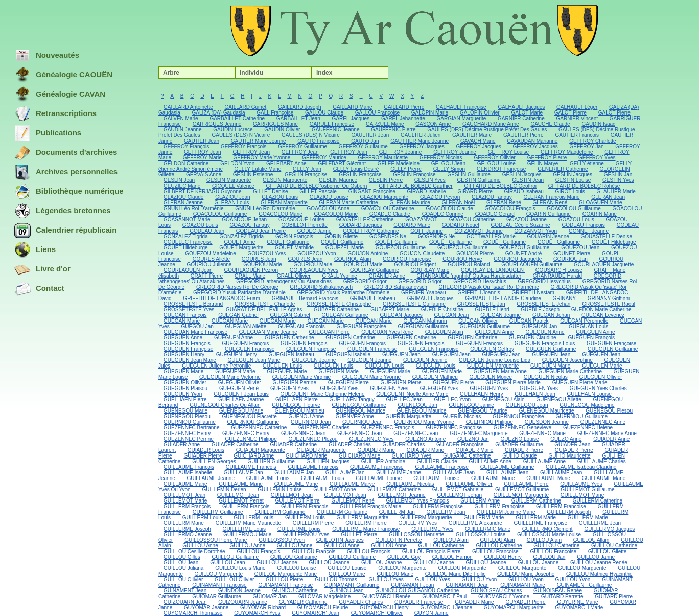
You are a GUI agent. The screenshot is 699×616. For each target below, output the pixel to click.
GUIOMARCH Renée (386, 596)
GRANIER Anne (387, 276)
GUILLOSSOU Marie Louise (549, 534)
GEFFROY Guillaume (302, 146)
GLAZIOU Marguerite (384, 197)
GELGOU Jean (448, 163)
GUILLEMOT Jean (184, 495)
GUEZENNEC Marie (542, 433)
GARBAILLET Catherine (237, 118)
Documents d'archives (66, 153)
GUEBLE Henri (492, 310)
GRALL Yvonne (339, 276)
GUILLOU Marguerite (402, 568)
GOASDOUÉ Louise (301, 220)
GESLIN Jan (618, 175)
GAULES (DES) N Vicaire (241, 135)
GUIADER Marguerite (261, 450)
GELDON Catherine (186, 163)
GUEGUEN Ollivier (601, 377)
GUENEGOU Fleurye (296, 405)
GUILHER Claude (437, 461)
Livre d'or (42, 269)
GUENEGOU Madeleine (587, 405)
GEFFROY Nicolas (441, 158)
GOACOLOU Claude (449, 208)
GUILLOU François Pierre (431, 551)
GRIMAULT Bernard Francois (305, 298)
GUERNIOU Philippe (490, 422)
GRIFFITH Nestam (533, 293)
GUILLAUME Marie (493, 478)
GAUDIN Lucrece (233, 130)
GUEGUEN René (239, 388)
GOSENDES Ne (388, 236)
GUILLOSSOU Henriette (416, 534)
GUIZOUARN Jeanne (243, 602)
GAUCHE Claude (550, 124)
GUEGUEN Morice (491, 377)
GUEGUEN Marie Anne (500, 371)
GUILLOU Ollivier (183, 579)
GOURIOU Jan (570, 259)
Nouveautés (47, 56)
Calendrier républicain (65, 231)
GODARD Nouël (461, 225)
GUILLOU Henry (503, 557)
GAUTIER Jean (202, 141)
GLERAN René (504, 203)
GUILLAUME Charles (602, 461)
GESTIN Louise (573, 180)
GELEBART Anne (286, 163)
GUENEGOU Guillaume (359, 405)
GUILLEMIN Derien (224, 489)
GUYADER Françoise (419, 602)
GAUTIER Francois (577, 135)
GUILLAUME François (189, 467)
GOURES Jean (259, 259)
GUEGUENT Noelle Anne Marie (412, 394)
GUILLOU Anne (200, 546)
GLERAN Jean (608, 197)
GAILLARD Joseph (300, 107)
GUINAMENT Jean (185, 591)
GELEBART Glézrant (342, 163)
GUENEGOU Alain (504, 400)
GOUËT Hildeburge (614, 242)
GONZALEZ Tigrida (186, 236)
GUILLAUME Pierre (526, 484)
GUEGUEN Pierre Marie (513, 383)
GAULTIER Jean (370, 135)
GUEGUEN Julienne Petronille (216, 366)
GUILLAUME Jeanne (211, 478)
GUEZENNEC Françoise (453, 428)
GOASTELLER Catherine (365, 220)
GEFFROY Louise (508, 152)
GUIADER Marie (376, 450)
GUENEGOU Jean (527, 405)
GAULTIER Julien (421, 135)
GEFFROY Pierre (547, 158)
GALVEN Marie (181, 118)
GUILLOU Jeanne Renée (599, 563)
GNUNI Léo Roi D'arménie (194, 208)
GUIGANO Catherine (467, 456)
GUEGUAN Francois (301, 326)
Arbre (171, 73)
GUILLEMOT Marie (582, 495)
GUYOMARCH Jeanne (446, 608)
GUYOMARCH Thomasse (193, 613)
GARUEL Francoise (332, 124)
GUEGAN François (185, 315)
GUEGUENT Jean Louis (241, 394)
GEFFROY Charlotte (593, 141)
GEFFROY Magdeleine (567, 152)
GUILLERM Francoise (561, 506)
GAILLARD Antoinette (188, 107)
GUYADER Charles (361, 602)
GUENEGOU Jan (417, 405)
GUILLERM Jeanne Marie (506, 512)
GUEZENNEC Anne (603, 422)
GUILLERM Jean (446, 512)
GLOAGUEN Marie (600, 203)
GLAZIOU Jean (232, 197)
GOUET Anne (239, 242)
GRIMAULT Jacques (430, 298)
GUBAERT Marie (390, 310)
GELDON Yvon (237, 163)
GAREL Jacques (351, 118)
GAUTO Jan (365, 141)
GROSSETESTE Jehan (543, 304)
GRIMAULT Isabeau (373, 298)
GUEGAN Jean (452, 315)
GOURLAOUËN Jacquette (604, 265)
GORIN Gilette (341, 236)
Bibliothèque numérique (69, 192)
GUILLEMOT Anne (334, 489)
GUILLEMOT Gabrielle (458, 489)
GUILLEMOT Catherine (394, 489)
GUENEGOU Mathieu (300, 411)
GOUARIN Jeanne (548, 236)
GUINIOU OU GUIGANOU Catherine (417, 591)
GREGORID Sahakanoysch (321, 287)
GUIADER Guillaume (519, 444)
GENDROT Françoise (502, 169)
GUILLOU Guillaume (235, 557)
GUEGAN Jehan (551, 315)
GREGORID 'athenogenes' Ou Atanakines (284, 281)
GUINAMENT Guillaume (585, 585)
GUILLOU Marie (347, 574)
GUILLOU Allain (591, 540)
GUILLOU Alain (451, 540)
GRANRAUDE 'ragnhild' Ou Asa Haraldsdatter (469, 276)
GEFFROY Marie (202, 158)
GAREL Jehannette (403, 118)
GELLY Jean (307, 169)
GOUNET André (524, 253)
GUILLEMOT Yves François (418, 501)
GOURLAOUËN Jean (188, 270)
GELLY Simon (449, 169)
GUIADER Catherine (235, 444)
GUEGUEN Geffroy (492, 349)
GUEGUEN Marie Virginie (301, 377)
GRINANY (565, 298)
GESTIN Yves (618, 180)
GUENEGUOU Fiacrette (249, 416)
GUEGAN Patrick (529, 321)
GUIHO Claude (519, 456)
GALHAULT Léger (577, 107)
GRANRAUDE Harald (557, 276)
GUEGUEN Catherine (289, 338)
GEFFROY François (186, 146)
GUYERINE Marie (577, 602)
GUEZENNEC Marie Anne (607, 433)
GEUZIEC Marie (182, 186)
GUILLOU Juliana (183, 568)
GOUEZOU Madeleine (210, 253)
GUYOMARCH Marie (579, 608)
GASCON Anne (433, 124)
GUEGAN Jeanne (500, 315)
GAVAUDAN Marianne (532, 141)
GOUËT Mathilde (294, 248)
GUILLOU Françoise (553, 551)
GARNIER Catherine (521, 118)
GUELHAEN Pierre (185, 400)
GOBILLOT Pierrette (304, 225)
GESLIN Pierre (386, 180)
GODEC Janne (314, 231)
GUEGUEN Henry (184, 355)
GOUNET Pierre (572, 253)
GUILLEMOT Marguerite (521, 495)
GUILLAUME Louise (379, 478)
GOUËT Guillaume (342, 242)
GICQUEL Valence (233, 186)
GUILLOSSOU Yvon (282, 540)
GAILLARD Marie (352, 107)
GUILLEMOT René (353, 501)
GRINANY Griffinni (609, 298)
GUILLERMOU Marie (247, 534)
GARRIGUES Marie (275, 124)
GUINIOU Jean (346, 591)
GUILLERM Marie (484, 518)
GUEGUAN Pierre (330, 332)
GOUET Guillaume (288, 242)
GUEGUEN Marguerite (493, 366)
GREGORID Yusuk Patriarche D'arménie (239, 293)
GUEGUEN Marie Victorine (230, 377)
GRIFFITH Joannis (479, 293)
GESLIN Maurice (338, 180)
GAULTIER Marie (472, 135)
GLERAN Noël (458, 203)
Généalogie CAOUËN (63, 75)
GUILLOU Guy (404, 557)
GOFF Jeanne (426, 231)
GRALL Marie (250, 276)
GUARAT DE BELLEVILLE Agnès (264, 310)
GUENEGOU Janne (472, 405)
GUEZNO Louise (519, 439)
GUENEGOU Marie (185, 411)
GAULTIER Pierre (523, 135)
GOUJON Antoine (368, 253)
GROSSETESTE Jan (481, 304)
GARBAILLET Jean (298, 118)
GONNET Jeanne (589, 231)
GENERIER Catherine (563, 169)
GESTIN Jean (528, 180)
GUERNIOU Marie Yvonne (424, 422)
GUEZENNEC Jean (303, 433)
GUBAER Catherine (336, 310)
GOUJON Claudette (422, 253)
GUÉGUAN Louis (588, 326)
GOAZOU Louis (576, 220)
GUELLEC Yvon (453, 400)
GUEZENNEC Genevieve (522, 428)
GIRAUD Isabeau (524, 191)
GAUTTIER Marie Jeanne (420, 141)
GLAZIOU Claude (183, 197)
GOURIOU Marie (263, 265)
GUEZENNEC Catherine (259, 428)
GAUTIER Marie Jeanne (259, 141)
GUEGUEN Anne (494, 332)
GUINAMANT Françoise (219, 585)
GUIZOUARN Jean (185, 602)
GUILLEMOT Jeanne (401, 495)
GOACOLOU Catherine (388, 208)
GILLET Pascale (318, 191)
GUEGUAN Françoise (361, 326)
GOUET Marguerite (241, 248)
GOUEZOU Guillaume (401, 248)
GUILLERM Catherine (536, 501)
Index (324, 73)
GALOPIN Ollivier (480, 113)
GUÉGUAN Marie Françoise (195, 332)
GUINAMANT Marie (523, 585)
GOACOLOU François (510, 208)
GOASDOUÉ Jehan (244, 220)
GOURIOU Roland (469, 265)
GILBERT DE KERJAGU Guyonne (202, 191)
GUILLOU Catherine (441, 546)
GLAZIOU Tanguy (492, 197)
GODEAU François (583, 225)
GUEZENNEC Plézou (313, 439)
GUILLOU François (258, 551)
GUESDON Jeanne (547, 422)
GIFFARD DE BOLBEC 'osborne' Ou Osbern (317, 186)
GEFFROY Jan (587, 146)
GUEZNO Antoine (425, 439)
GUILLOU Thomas (336, 579)
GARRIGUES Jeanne (217, 124)
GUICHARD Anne (254, 456)
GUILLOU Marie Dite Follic (455, 574)
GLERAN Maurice (410, 203)
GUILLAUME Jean (454, 473)
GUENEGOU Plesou (609, 411)
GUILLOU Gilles (182, 557)
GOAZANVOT (422, 220)
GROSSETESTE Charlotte (265, 304)
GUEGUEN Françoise (611, 343)
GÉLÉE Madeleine (399, 163)
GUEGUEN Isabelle (348, 355)
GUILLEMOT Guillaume (522, 489)
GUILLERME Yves (432, 529)
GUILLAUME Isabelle (188, 473)
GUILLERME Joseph (187, 529)
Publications (48, 133)
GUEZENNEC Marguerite (479, 433)
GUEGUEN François (591, 338)
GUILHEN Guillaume (271, 461)
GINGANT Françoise (372, 191)
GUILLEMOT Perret (241, 501)
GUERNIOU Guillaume (581, 416)
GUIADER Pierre (524, 450)
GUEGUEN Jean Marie (190, 360)
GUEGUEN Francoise (372, 349)
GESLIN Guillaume (469, 175)
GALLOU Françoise (377, 113)
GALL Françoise (275, 113)
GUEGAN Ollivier (478, 321)
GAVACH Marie (478, 141)
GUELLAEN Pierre (297, 400)
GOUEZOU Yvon (317, 253)
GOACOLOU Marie (281, 214)
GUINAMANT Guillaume (352, 585)
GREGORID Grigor (365, 281)
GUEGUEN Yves (289, 388)
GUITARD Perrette (562, 596)
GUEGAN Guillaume (345, 315)
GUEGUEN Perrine (294, 383)
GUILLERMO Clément (547, 529)
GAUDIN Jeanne (182, 130)
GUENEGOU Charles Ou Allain (225, 405)
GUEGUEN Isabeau (292, 355)
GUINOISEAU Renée (558, 591)
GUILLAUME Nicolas (410, 484)
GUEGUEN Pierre (348, 383)
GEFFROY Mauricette (383, 158)
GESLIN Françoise (306, 175)
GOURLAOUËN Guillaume (532, 265)
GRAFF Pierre (207, 276)
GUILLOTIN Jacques (340, 540)
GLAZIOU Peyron (440, 197)
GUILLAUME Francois (251, 467)
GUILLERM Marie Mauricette (248, 523)
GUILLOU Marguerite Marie (286, 574)
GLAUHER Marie (616, 191)
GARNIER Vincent (577, 118)
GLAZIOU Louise (329, 197)
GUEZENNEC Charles (324, 428)
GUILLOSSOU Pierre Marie (216, 540)
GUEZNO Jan (473, 439)
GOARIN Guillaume (549, 214)
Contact (39, 289)
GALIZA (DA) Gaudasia (219, 113)
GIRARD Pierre (475, 191)
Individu (251, 73)
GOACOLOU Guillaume (574, 208)
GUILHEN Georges (214, 461)
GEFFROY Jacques (422, 146)
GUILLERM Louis (202, 518)
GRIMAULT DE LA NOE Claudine (503, 298)
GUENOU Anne (306, 416)
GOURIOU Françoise (407, 259)
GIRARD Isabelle (427, 191)
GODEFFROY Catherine (371, 231)
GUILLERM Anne (480, 501)
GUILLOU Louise (296, 568)
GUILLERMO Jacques (609, 529)
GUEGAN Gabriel (238, 315)
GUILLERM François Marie (370, 506)
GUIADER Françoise (460, 444)
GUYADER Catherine (303, 602)
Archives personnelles (66, 172)
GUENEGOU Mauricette (547, 411)
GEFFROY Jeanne (401, 152)
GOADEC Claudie (390, 214)
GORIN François (294, 236)
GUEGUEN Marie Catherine (570, 371)
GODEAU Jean (207, 231)
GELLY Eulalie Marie (258, 169)
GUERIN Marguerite (409, 416)
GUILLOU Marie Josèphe (526, 574)
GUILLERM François (187, 506)
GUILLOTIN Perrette (398, 540)
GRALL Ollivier (294, 276)
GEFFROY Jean (203, 152)
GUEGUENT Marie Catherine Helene (323, 394)
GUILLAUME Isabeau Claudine (581, 467)
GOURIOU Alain (353, 259)
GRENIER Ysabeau (424, 293)
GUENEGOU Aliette (558, 400)
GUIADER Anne (611, 439)
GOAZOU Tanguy (250, 225)
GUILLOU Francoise (495, 551)
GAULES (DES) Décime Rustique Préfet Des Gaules (487, 130)
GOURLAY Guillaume (375, 270)
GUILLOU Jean (181, 563)
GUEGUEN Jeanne (314, 360)
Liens (35, 250)
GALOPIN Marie (430, 113)
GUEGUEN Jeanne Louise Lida (495, 360)
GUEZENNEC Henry (187, 433)
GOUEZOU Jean (580, 248)
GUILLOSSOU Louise (481, 534)
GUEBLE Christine (442, 310)
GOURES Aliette (211, 259)
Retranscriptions (55, 114)
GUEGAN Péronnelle (584, 321)
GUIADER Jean (572, 444)
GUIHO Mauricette (569, 456)
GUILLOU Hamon (452, 557)
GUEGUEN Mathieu (435, 377)
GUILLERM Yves (418, 523)
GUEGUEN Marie (550, 366)
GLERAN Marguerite (284, 203)
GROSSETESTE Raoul (609, 304)
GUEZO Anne (566, 439)
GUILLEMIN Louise (279, 489)
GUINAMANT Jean (412, 585)
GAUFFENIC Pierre (393, 130)
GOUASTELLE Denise (607, 236)
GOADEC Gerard (495, 214)
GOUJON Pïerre (475, 253)
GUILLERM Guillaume (218, 512)
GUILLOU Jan (550, 557)
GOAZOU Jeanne (527, 220)
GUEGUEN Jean (401, 355)
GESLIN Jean (179, 180)
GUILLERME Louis (244, 529)
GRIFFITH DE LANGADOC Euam (222, 298)
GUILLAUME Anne (490, 461)
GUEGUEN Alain (444, 332)
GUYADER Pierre (525, 602)
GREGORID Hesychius (480, 281)
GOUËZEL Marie (345, 248)
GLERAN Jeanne (183, 203)
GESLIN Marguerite (229, 180)
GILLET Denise (270, 191)
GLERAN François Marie (552, 197)
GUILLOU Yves (386, 579)
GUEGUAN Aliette (246, 326)
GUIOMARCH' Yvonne (504, 596)
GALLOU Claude (324, 113)
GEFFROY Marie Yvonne (262, 158)
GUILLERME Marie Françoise (366, 529)
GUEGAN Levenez (603, 315)
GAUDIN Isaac (598, 124)
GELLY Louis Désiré (356, 169)
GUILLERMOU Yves (306, 534)
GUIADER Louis (206, 450)
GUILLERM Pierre (313, 523)
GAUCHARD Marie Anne (491, 124)
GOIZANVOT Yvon (536, 231)
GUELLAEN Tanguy (352, 400)
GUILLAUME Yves (581, 484)
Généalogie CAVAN (60, 95)
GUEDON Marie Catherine (601, 310)
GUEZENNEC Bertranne (191, 428)
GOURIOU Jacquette (518, 259)
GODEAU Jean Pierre (261, 231)
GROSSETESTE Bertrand (193, 304)
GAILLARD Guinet (246, 107)
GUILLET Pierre (359, 534)
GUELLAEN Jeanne (241, 400)
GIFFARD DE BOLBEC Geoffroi (500, 186)
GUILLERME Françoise (541, 523)
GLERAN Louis (232, 203)
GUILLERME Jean (600, 523)
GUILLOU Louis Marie (240, 568)
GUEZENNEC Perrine (189, 439)
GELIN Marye (543, 163)
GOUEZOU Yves (267, 253)
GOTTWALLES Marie (491, 236)
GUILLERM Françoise (438, 506)
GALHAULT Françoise (461, 107)
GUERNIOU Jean (311, 422)
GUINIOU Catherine (295, 591)
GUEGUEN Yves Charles (598, 388)
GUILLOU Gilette (608, 551)
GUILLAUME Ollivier (469, 484)
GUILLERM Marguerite (362, 518)
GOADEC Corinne (443, 214)
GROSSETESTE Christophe (339, 304)
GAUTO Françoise (318, 141)
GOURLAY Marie (430, 270)
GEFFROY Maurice (324, 158)
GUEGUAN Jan (539, 326)
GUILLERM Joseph (569, 512)
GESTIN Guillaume (479, 180)
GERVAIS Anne (204, 175)
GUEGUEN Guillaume (551, 349)
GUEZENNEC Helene (588, 428)
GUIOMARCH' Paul (444, 596)
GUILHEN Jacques (328, 461)
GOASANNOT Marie (187, 220)
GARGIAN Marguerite (462, 118)
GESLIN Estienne (253, 175)
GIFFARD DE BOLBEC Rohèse (584, 186)
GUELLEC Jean (404, 400)
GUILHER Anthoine (383, 461)
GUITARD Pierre (614, 596)
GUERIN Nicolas (462, 416)
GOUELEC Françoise (188, 242)
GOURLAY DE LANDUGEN (493, 270)
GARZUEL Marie (385, 124)
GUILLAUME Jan (243, 473)
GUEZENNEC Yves (371, 439)
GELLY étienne (587, 163)
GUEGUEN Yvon (183, 394)
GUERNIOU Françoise (518, 416)
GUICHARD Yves (412, 456)
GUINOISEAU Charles (496, 591)
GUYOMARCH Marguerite (514, 608)
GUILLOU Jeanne (277, 563)
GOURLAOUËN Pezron (251, 270)
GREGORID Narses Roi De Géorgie (237, 287)
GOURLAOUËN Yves (314, 270)
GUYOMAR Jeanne (206, 608)
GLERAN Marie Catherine (349, 203)
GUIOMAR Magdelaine (324, 596)
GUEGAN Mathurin (425, 321)
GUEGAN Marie (182, 321)
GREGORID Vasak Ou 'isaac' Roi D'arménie (489, 287)
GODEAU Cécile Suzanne (520, 225)
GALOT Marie (527, 113)
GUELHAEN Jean (535, 394)
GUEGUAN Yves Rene (387, 332)
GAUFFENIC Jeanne (335, 130)
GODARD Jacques (361, 225)
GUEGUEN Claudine (533, 338)
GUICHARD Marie (306, 456)
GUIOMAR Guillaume (217, 596)
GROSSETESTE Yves (189, 310)
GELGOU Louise (496, 163)
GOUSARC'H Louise (559, 270)
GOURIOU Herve (462, 259)
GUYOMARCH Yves (257, 613)
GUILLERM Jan (397, 512)
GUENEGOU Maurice (360, 411)
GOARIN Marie (600, 214)
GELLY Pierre (406, 169)
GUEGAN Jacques (401, 315)
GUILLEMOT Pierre (298, 501)
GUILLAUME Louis (268, 478)
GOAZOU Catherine (472, 220)
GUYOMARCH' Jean (316, 613)
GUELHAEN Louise (589, 394)
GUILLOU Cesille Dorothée (194, 551)
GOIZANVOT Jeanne (478, 231)
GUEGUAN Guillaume (423, 326)
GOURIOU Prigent (415, 265)
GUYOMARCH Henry (384, 608)
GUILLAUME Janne (399, 473)
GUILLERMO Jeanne (188, 534)
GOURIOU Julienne (209, 265)
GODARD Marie (412, 225)
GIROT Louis (570, 191)
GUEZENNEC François (388, 428)
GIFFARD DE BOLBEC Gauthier (416, 186)
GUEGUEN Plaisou (185, 388)
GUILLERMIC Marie (488, 529)
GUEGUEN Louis (282, 366)
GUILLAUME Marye (352, 484)
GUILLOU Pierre (284, 579)
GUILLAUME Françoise (377, 467)
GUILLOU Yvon (480, 579)
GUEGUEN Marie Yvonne (371, 377)
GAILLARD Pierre (404, 107)
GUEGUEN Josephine (567, 360)
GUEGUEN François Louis (545, 343)
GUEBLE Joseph (540, 310)
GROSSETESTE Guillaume (414, 304)
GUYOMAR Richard (263, 608)
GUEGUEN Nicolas (546, 377)
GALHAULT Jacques (521, 107)
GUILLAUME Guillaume (507, 467)
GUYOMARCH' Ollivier (377, 613)
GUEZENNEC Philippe (251, 439)
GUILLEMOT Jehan (459, 495)
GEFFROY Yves (597, 158)
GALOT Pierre (570, 113)
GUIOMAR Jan (270, 596)
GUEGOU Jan (197, 326)
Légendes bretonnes (63, 211)
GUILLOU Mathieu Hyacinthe (599, 574)
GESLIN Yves (430, 180)
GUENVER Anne (355, 416)
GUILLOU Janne (596, 557)
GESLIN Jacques (522, 175)
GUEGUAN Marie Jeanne (268, 332)
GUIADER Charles (350, 444)
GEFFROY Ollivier (495, 158)
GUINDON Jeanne (239, 591)
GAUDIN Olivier (282, 130)
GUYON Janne (432, 613)
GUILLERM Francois (305, 506)
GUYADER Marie (474, 602)
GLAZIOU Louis (280, 197)
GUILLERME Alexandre (475, 523)
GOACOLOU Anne (328, 208)
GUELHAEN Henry (481, 394)
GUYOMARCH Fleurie (323, 608)
